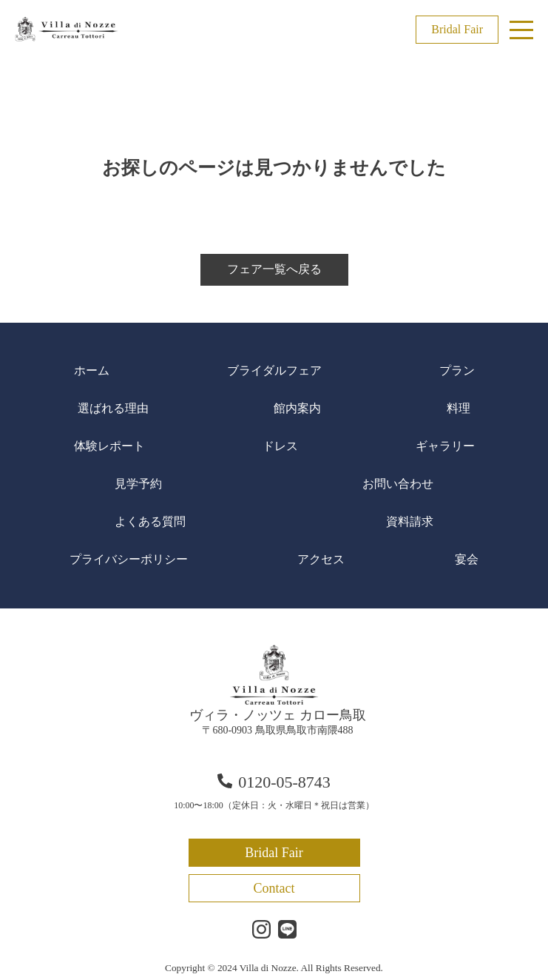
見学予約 (138, 484)
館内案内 (297, 408)
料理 (459, 408)
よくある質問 (150, 521)
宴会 (467, 559)
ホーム (92, 370)
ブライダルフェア (274, 370)
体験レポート (109, 446)
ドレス (280, 446)
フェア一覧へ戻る (274, 269)
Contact (274, 888)
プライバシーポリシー (129, 559)
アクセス (321, 559)
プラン (457, 370)
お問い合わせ (398, 484)
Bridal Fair (457, 29)
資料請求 (410, 521)
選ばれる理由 (113, 408)
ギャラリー (445, 446)
